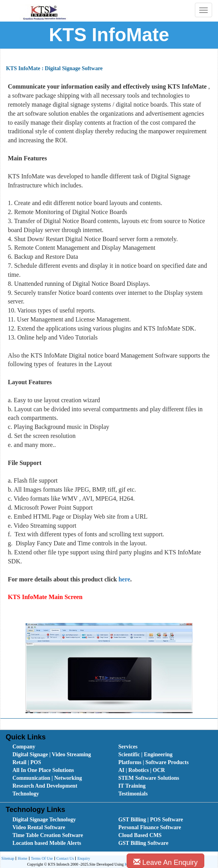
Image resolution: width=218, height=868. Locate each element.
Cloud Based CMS (140, 835)
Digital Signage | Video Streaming (52, 755)
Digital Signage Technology (44, 820)
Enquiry (83, 859)
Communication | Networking (47, 778)
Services (128, 747)
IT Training (132, 786)
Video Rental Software (39, 827)
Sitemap (8, 858)
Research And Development (45, 786)
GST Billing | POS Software (151, 820)
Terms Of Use (41, 859)
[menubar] (111, 770)
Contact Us (64, 859)
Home (21, 859)
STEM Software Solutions (149, 778)
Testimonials (133, 794)
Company (24, 747)
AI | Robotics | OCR (142, 770)
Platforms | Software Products (154, 762)
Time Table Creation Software (48, 835)
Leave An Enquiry (165, 862)
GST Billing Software (144, 843)
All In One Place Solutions (43, 770)
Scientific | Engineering (145, 755)
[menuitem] (57, 747)
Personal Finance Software (150, 827)
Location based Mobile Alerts (47, 843)
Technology (26, 794)
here (124, 579)
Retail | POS (27, 762)
